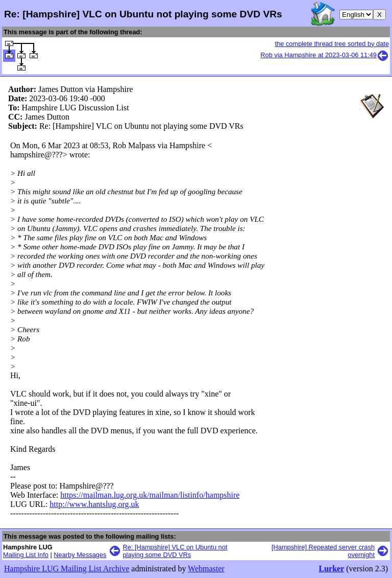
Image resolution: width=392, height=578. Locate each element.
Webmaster (206, 569)
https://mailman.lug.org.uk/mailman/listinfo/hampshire (150, 495)
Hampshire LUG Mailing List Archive (67, 569)
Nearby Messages (80, 555)
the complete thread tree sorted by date (332, 44)
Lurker (331, 569)
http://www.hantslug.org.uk (94, 504)
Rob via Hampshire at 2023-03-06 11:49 (325, 55)
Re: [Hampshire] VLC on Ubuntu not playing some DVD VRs (175, 551)
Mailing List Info (26, 555)
